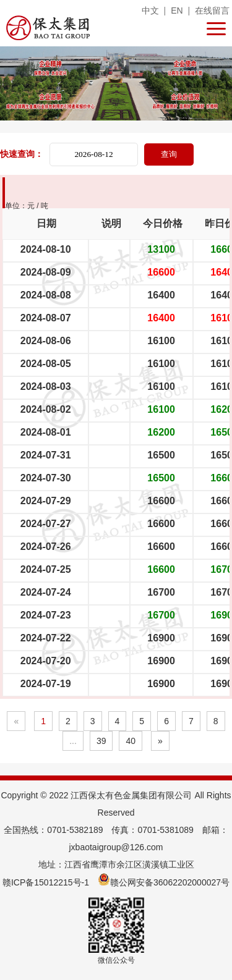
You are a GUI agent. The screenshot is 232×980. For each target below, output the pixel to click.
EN (177, 11)
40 (131, 741)
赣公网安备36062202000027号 (164, 882)
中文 (150, 11)
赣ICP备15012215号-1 (46, 882)
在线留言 (212, 11)
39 (101, 741)
